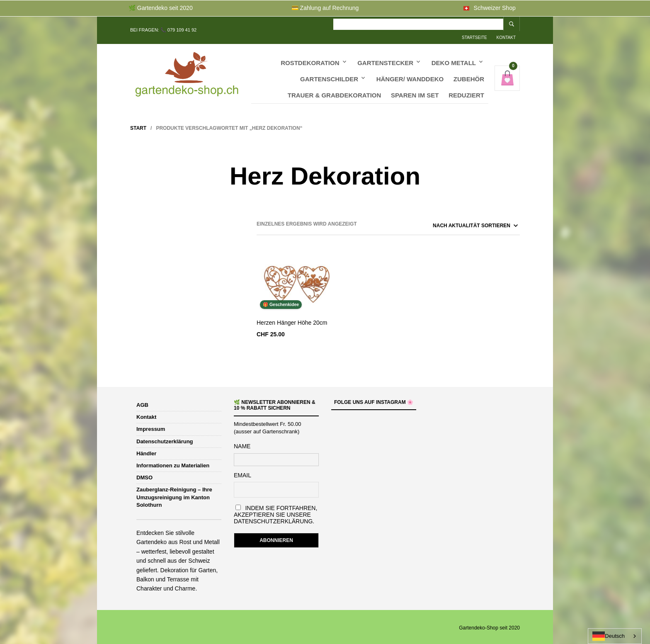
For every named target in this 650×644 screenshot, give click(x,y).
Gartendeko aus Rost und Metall (178, 540)
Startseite (389, 23)
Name (242, 445)
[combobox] (615, 636)
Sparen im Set (415, 87)
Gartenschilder (329, 71)
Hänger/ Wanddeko (410, 71)
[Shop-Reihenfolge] (455, 224)
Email (243, 474)
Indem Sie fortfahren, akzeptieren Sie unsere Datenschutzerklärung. (275, 513)
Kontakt (420, 23)
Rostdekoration (310, 55)
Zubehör (469, 71)
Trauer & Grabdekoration (335, 87)
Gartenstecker (385, 55)
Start (138, 126)
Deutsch (609, 636)
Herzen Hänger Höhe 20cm (292, 321)
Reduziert (466, 87)
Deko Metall (454, 55)
